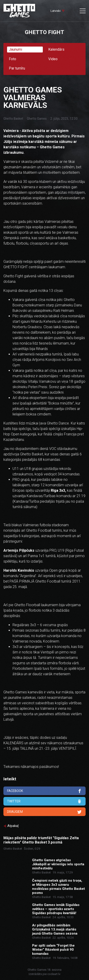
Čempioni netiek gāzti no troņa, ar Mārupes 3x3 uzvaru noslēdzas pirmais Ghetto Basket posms (58, 887)
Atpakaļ (13, 826)
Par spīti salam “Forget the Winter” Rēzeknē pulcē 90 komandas (53, 950)
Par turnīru (17, 68)
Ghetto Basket (13, 119)
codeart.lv (54, 974)
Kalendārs (56, 49)
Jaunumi (15, 49)
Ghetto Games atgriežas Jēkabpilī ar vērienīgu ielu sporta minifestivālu (58, 864)
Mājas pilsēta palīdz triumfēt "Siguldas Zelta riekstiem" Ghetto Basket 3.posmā (41, 840)
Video (53, 59)
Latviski (56, 11)
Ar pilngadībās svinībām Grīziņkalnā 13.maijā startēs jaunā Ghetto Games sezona (55, 929)
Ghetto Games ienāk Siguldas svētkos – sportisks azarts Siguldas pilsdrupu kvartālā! (56, 909)
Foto (13, 59)
